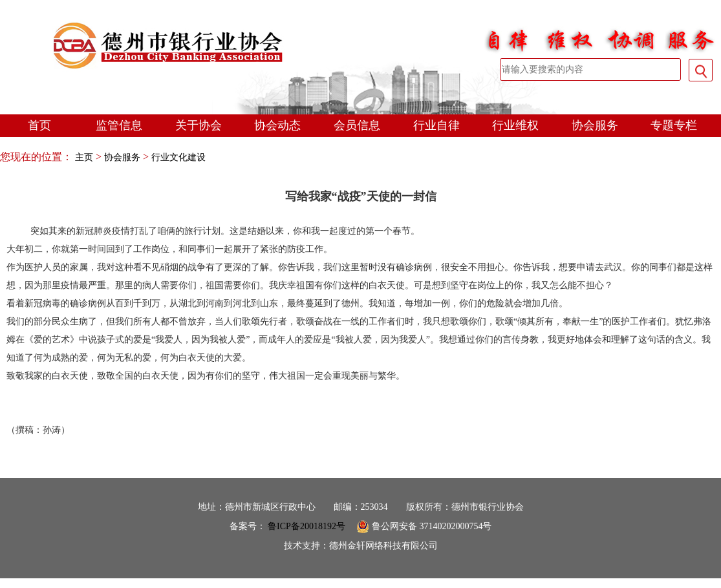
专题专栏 (674, 125)
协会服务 (595, 125)
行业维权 (515, 125)
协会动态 (277, 125)
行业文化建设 (178, 157)
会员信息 (357, 125)
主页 (84, 157)
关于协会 (199, 125)
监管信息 (119, 125)
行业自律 (436, 125)
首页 (39, 125)
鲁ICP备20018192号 (307, 526)
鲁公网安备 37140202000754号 (424, 527)
